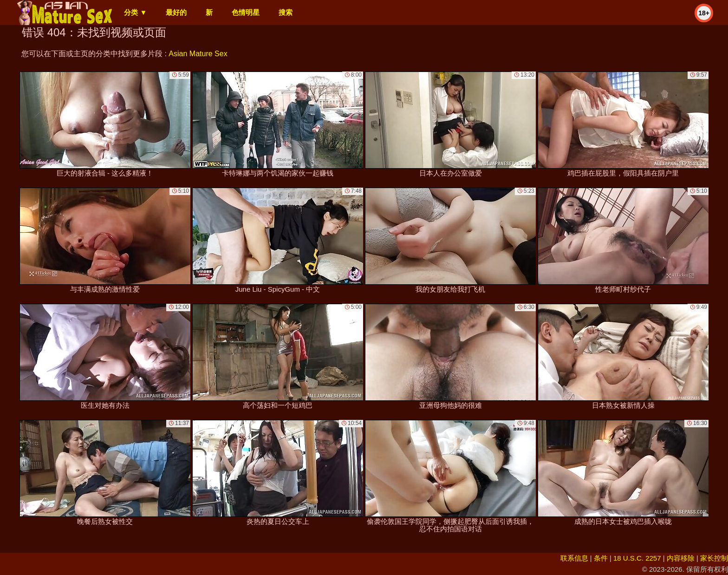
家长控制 (714, 558)
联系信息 (574, 558)
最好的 (176, 12)
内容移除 (681, 558)
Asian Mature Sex (198, 54)
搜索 (286, 12)
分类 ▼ (135, 12)
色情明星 (246, 12)
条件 (601, 558)
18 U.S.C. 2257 (637, 558)
